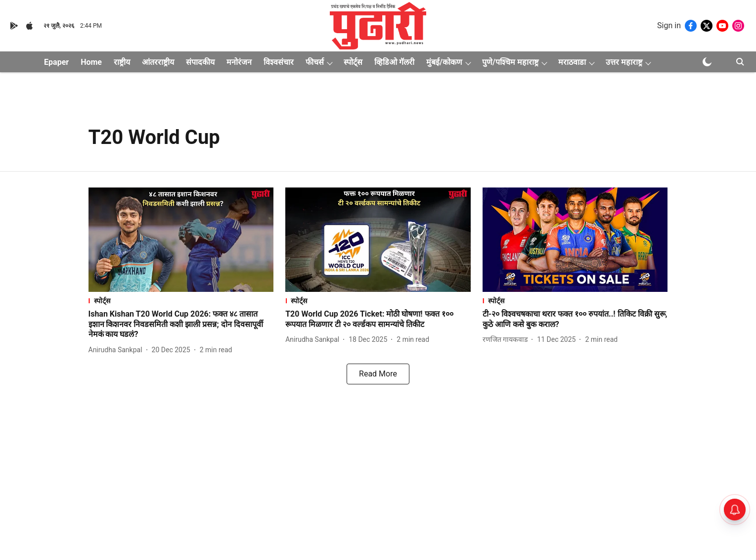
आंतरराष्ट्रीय (158, 62)
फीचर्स (315, 62)
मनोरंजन (239, 62)
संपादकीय (200, 62)
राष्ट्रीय (122, 62)
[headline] (181, 325)
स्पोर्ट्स (353, 62)
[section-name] (181, 301)
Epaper (56, 62)
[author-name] (117, 350)
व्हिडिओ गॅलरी (394, 62)
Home (91, 62)
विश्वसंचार (279, 62)
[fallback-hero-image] (181, 240)
